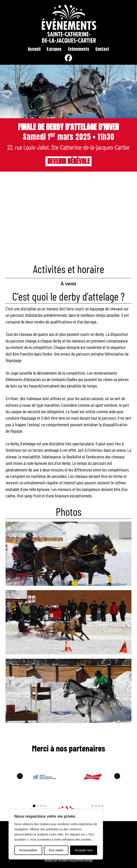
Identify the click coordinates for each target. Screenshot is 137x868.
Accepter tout (84, 850)
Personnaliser (28, 850)
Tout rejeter (56, 850)
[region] (56, 834)
